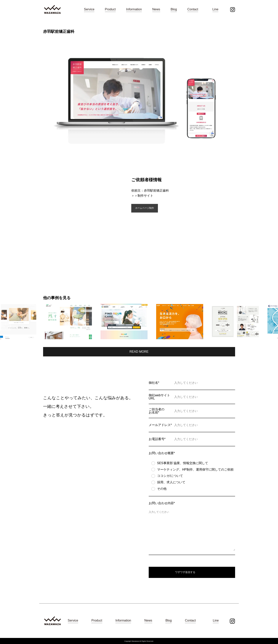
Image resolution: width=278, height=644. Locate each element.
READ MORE (139, 352)
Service (89, 9)
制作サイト (145, 196)
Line (215, 9)
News (156, 9)
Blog (174, 9)
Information (134, 9)
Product (110, 9)
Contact (193, 9)
